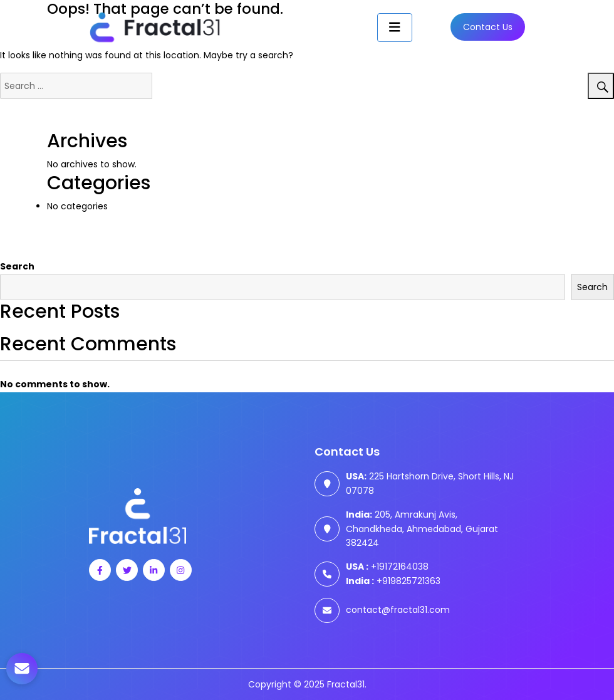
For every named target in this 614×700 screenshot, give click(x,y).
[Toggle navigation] (395, 28)
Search (17, 266)
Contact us (488, 27)
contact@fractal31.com (398, 610)
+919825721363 (393, 581)
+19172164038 (387, 567)
